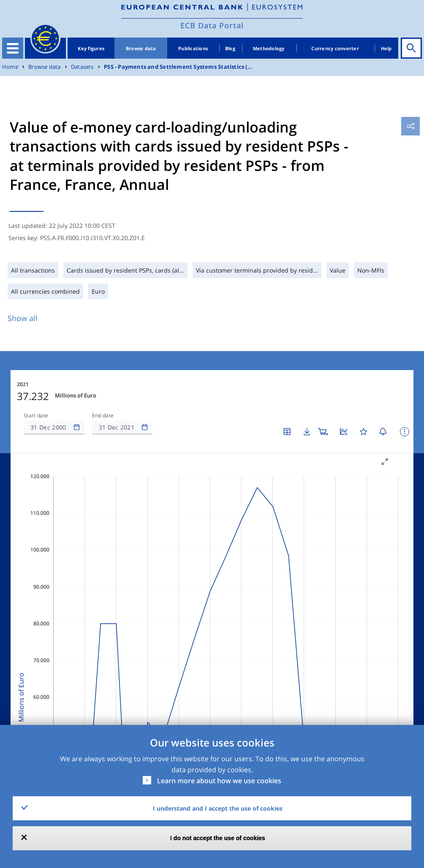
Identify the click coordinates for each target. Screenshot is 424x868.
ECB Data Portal (212, 25)
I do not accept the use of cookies (218, 838)
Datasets (82, 67)
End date (103, 416)
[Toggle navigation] (13, 48)
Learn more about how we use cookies (219, 781)
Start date (36, 416)
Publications (193, 48)
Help (386, 48)
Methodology (269, 48)
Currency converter (335, 48)
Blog (230, 48)
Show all (23, 318)
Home (10, 67)
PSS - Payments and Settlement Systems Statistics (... (178, 67)
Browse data (141, 48)
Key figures (91, 48)
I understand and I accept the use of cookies (218, 808)
